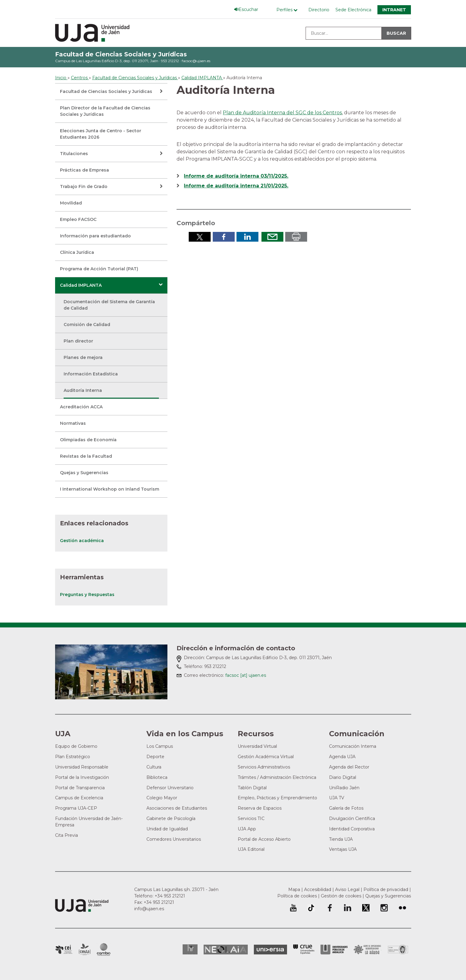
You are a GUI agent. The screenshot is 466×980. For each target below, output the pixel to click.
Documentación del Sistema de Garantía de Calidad (109, 305)
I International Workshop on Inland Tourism (110, 489)
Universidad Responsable (82, 767)
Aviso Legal (347, 889)
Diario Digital (343, 777)
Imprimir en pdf (296, 237)
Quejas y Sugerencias (84, 473)
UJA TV (337, 798)
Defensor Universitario (170, 788)
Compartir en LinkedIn (247, 237)
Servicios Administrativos (264, 767)
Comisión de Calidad (87, 325)
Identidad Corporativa (352, 829)
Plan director (78, 341)
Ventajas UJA (343, 849)
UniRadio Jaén (344, 788)
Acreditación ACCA (81, 407)
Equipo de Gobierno (76, 746)
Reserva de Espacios (260, 808)
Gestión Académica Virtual (266, 757)
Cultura (154, 767)
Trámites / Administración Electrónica (277, 777)
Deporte (155, 757)
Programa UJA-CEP (76, 808)
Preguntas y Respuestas (87, 595)
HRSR (190, 949)
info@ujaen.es (149, 909)
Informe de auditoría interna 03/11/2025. (236, 176)
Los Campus (160, 746)
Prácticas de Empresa (84, 170)
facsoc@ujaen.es (196, 61)
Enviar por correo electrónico (272, 237)
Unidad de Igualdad (167, 829)
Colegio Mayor (162, 798)
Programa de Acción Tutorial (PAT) (99, 269)
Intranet (394, 10)
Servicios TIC (251, 818)
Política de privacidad (386, 889)
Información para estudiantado (95, 236)
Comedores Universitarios (174, 839)
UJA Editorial (251, 849)
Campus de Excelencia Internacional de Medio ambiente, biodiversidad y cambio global (104, 950)
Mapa (294, 889)
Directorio (319, 10)
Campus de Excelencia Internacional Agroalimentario (85, 950)
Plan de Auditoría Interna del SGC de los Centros (282, 113)
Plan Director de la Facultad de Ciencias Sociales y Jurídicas (105, 111)
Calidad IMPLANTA (81, 285)
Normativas (73, 423)
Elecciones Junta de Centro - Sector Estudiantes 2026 (101, 134)
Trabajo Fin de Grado (84, 186)
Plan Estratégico (73, 757)
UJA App (247, 829)
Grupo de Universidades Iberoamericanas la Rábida (368, 950)
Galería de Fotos (346, 808)
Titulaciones (74, 154)
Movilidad (71, 203)
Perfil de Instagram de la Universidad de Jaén (384, 908)
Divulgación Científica (352, 818)
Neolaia (226, 950)
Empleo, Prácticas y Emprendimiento (277, 798)
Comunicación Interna (353, 746)
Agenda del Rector (349, 767)
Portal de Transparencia (80, 788)
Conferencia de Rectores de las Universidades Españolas (304, 949)
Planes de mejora (83, 357)
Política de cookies (297, 896)
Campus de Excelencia (79, 798)
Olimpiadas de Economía (88, 440)
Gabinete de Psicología (171, 818)
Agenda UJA (342, 757)
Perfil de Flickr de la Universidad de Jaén (402, 908)
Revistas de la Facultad (86, 456)
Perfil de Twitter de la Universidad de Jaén (366, 908)
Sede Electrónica (353, 10)
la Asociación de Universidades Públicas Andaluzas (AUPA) (334, 950)
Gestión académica (82, 541)
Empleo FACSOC (78, 219)
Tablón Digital (252, 788)
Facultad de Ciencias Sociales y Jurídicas (121, 54)
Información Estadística (91, 374)
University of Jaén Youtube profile (293, 908)
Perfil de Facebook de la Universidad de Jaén (329, 908)
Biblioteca (157, 777)
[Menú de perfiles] (288, 10)
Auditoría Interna (83, 390)
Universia (270, 950)
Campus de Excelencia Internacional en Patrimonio (64, 950)
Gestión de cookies (341, 896)
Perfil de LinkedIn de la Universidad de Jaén (348, 908)
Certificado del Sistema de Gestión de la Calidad (398, 949)
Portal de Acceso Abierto (264, 839)
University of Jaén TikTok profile (311, 908)
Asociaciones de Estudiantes (177, 808)
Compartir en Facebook (224, 237)
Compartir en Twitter (200, 237)
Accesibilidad (318, 889)
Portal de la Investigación (82, 777)
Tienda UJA (341, 839)
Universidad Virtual (257, 746)
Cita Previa (67, 835)
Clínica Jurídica (77, 252)
